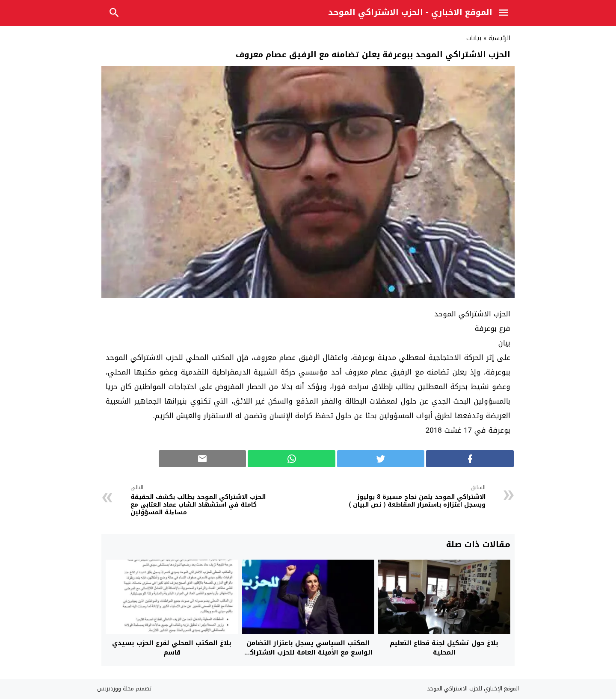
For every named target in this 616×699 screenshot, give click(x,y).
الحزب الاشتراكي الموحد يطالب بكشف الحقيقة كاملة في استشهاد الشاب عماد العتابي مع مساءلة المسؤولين (205, 501)
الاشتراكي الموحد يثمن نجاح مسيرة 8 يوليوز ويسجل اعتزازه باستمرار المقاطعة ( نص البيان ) (412, 497)
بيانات (474, 38)
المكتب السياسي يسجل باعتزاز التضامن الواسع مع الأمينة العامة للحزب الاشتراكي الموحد (308, 653)
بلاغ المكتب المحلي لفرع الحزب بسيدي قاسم (172, 648)
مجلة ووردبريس (115, 689)
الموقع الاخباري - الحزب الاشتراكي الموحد (410, 12)
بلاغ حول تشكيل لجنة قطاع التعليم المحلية (444, 648)
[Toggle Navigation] (506, 14)
